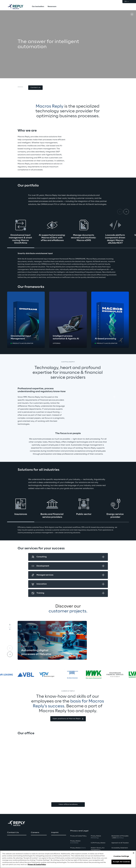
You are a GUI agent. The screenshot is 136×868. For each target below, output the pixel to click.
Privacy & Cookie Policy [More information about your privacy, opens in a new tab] (37, 865)
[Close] (134, 853)
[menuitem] (38, 7)
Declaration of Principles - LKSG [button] (120, 837)
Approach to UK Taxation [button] (120, 843)
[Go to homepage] (18, 7)
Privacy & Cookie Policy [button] (78, 836)
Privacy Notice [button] (75, 842)
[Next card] (126, 212)
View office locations (68, 804)
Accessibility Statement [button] (120, 848)
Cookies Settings (121, 856)
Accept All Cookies (121, 862)
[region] (68, 859)
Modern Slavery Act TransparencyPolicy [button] (98, 850)
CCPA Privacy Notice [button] (98, 843)
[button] (35, 88)
